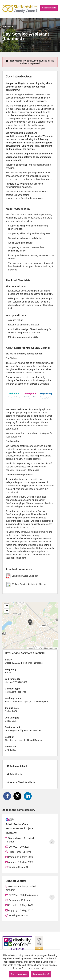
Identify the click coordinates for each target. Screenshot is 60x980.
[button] (30, 622)
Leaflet (30, 648)
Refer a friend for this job (21, 782)
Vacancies (10, 27)
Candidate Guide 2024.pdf (25, 576)
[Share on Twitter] (17, 796)
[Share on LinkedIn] (28, 796)
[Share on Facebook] (7, 796)
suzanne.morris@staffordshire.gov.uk (25, 198)
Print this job (15, 774)
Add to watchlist (17, 766)
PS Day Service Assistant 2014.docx (30, 584)
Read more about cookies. (35, 968)
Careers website (49, 8)
